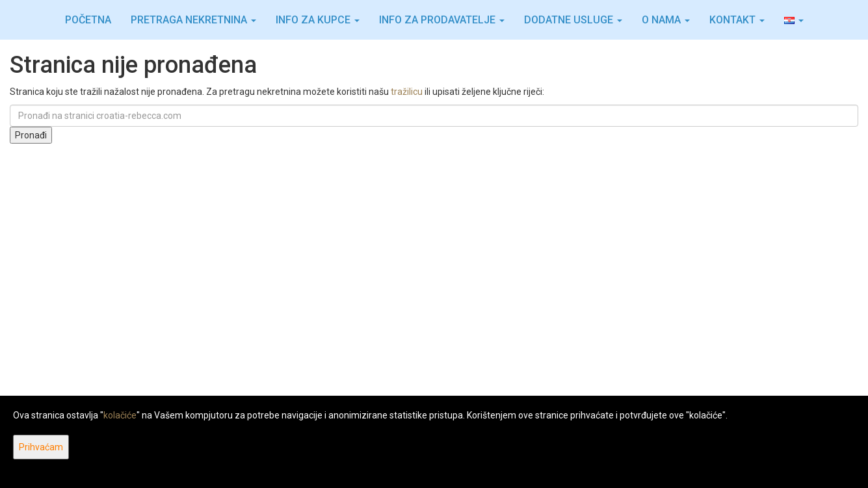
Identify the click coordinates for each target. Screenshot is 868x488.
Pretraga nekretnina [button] (193, 20)
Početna (88, 20)
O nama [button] (666, 20)
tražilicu (407, 92)
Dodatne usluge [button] (573, 20)
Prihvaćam (41, 447)
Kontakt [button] (737, 20)
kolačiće (120, 415)
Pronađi (31, 135)
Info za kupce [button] (318, 20)
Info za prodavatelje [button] (442, 20)
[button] (794, 20)
